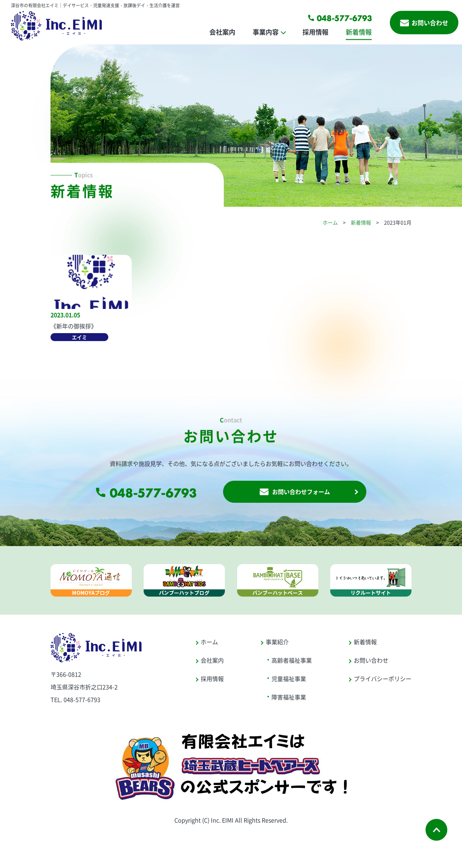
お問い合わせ (424, 23)
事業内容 (266, 32)
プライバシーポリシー (383, 680)
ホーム (330, 222)
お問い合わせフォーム (295, 492)
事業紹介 (277, 643)
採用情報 (315, 32)
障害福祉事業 (289, 698)
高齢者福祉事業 (292, 661)
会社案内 (222, 32)
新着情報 (359, 32)
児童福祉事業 (289, 680)
